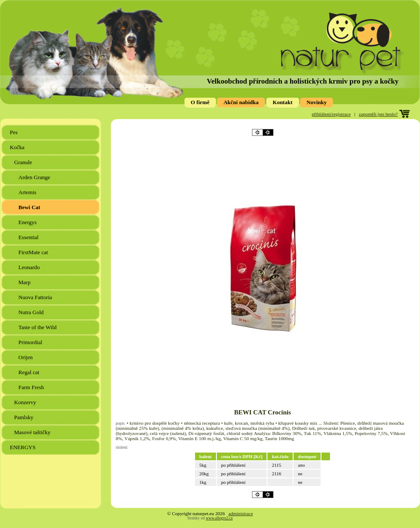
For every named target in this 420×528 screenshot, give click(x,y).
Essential (29, 237)
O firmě (200, 102)
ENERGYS (23, 447)
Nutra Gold (32, 312)
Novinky (316, 102)
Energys (28, 222)
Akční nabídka (241, 102)
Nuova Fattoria (36, 297)
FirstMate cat (34, 252)
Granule (24, 162)
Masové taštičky (33, 432)
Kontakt (282, 102)
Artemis (28, 192)
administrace (241, 513)
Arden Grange (35, 177)
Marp (25, 282)
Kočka (18, 147)
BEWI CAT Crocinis (262, 412)
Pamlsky (24, 417)
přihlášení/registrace (331, 114)
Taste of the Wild (38, 327)
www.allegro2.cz (219, 518)
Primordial (31, 342)
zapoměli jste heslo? (378, 114)
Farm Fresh (32, 387)
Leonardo (30, 267)
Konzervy (26, 402)
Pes (14, 132)
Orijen (26, 357)
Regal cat (30, 372)
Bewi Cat (30, 207)
